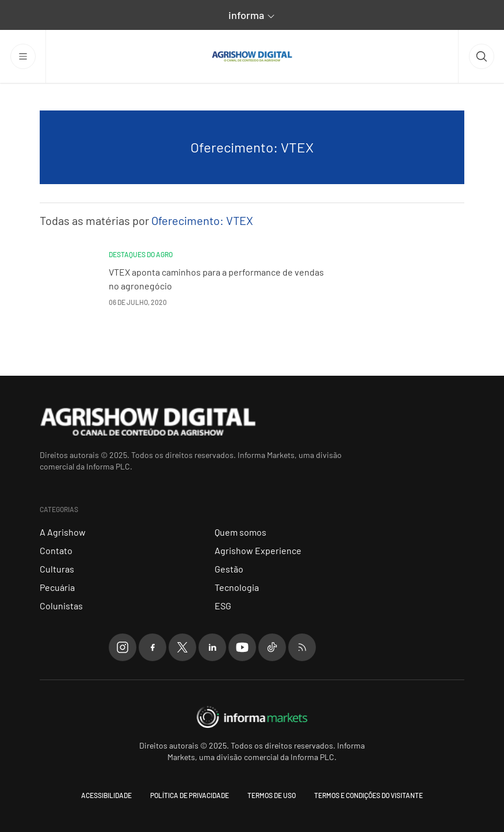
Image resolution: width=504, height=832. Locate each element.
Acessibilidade (106, 795)
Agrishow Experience (258, 550)
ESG (223, 606)
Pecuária (57, 587)
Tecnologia (237, 587)
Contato (56, 550)
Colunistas (61, 606)
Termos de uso (272, 795)
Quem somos (240, 532)
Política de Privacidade (190, 795)
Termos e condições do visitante (369, 795)
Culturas (57, 569)
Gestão (229, 569)
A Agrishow (63, 532)
